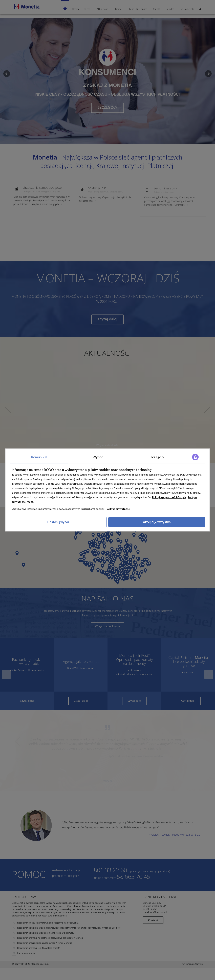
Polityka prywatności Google (169, 497)
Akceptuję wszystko (157, 522)
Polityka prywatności (118, 509)
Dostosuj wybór (58, 522)
